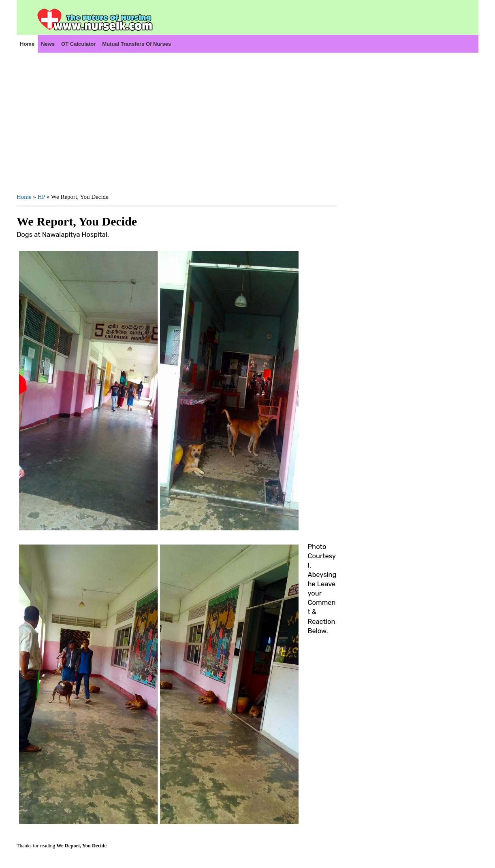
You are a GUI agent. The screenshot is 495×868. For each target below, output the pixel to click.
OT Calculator (78, 44)
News (48, 44)
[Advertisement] (177, 122)
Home (27, 44)
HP (42, 197)
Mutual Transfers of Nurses (137, 44)
